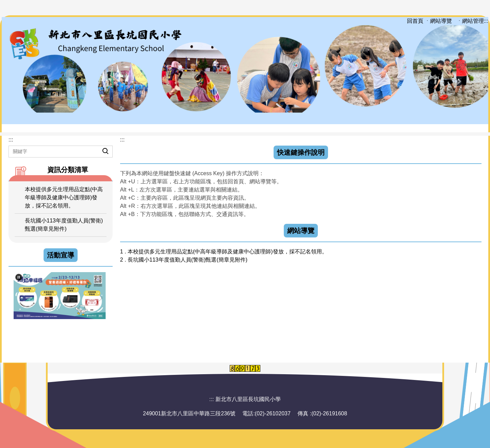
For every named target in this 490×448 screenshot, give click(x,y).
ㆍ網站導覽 (439, 21)
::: (486, 21)
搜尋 (100, 146)
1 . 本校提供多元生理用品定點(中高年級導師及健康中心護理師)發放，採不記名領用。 (224, 252)
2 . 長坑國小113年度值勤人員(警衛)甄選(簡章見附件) (184, 260)
